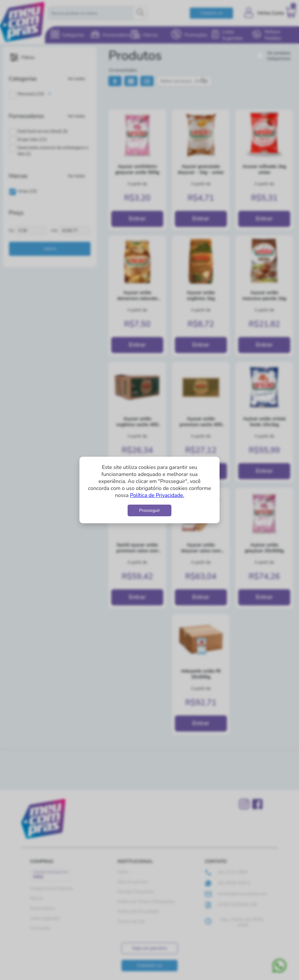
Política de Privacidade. (157, 495)
